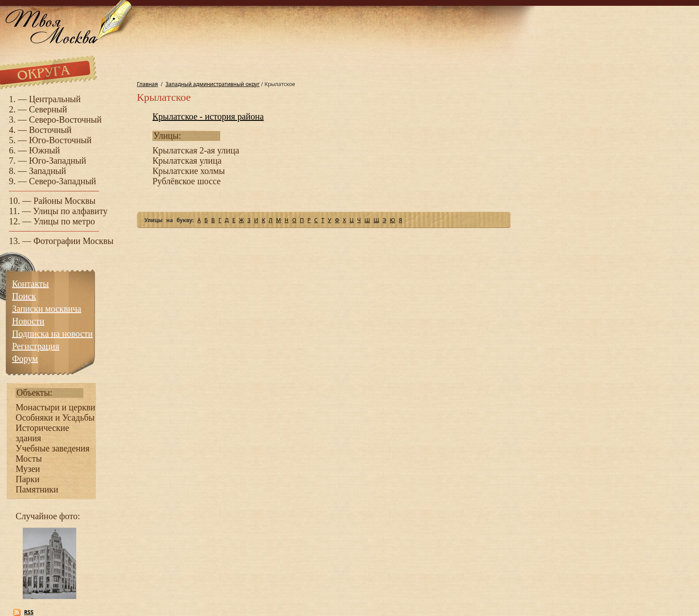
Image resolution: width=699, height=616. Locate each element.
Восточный (50, 130)
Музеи (28, 469)
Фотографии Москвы (74, 241)
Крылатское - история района (208, 116)
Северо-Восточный (65, 120)
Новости (28, 321)
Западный (47, 171)
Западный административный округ (212, 84)
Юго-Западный (58, 161)
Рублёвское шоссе (187, 181)
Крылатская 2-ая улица (196, 150)
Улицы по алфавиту (70, 211)
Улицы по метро (64, 221)
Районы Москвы (64, 201)
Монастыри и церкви (56, 407)
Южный (44, 150)
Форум (25, 359)
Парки (28, 479)
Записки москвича (47, 309)
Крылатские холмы (189, 171)
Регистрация (36, 346)
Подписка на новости (52, 334)
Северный (48, 109)
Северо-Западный (63, 181)
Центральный (55, 99)
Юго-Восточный (60, 140)
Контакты (31, 284)
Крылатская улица (187, 161)
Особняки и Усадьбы (55, 418)
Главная (147, 84)
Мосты (29, 459)
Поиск (24, 296)
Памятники (37, 489)
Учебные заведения (53, 448)
